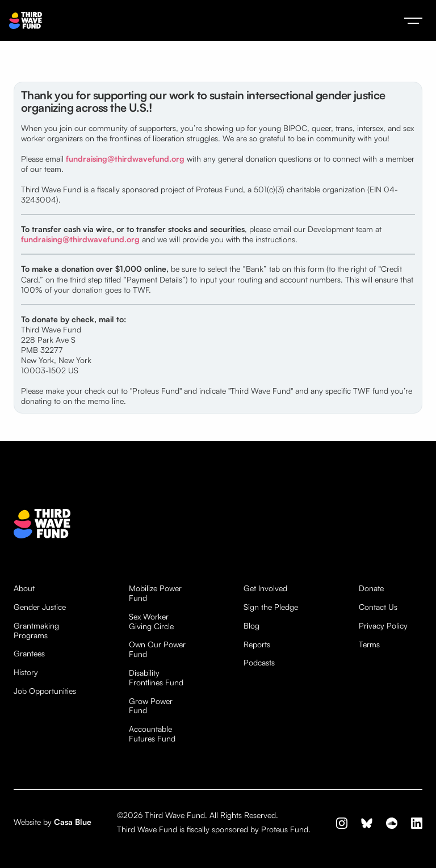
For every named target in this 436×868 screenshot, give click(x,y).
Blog (251, 626)
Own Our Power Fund (157, 649)
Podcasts (259, 663)
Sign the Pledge (271, 607)
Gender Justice (40, 607)
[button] (413, 20)
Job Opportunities (45, 691)
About (24, 588)
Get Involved (265, 588)
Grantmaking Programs (36, 631)
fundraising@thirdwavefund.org (125, 159)
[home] (26, 21)
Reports (257, 644)
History (26, 672)
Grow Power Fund (151, 706)
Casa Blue (73, 822)
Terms (369, 644)
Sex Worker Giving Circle (151, 621)
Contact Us (378, 607)
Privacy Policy (383, 626)
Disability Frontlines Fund (156, 678)
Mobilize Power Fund (155, 593)
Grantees (29, 654)
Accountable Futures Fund (152, 734)
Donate (371, 588)
